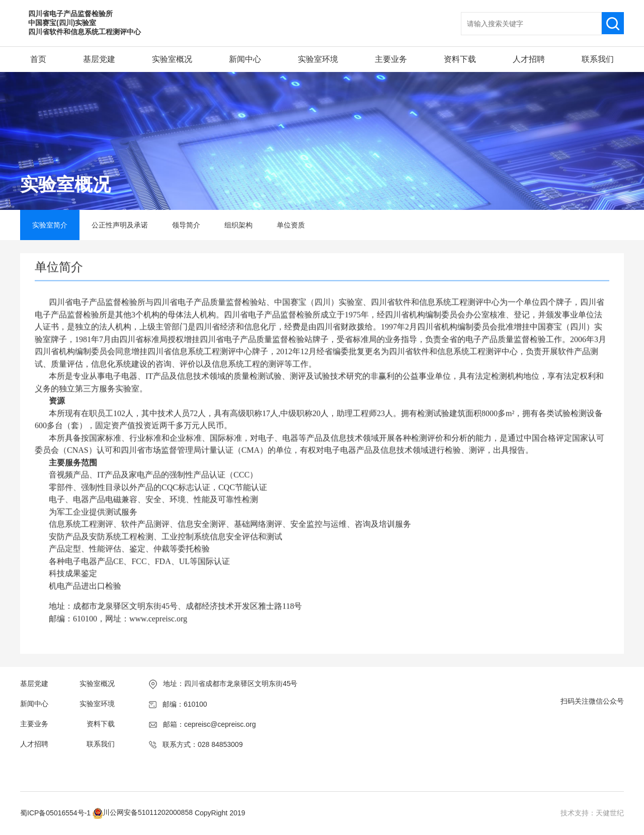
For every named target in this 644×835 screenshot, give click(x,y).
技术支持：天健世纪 (592, 813)
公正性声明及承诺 (120, 225)
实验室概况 (172, 59)
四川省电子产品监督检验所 (70, 14)
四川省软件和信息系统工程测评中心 (85, 32)
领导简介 (186, 225)
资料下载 (460, 59)
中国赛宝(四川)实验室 (62, 23)
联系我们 (598, 59)
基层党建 (99, 59)
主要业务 (391, 59)
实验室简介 (50, 225)
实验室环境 (318, 59)
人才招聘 (529, 59)
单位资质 (291, 225)
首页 (38, 59)
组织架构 (238, 225)
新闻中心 (245, 59)
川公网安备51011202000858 (148, 812)
